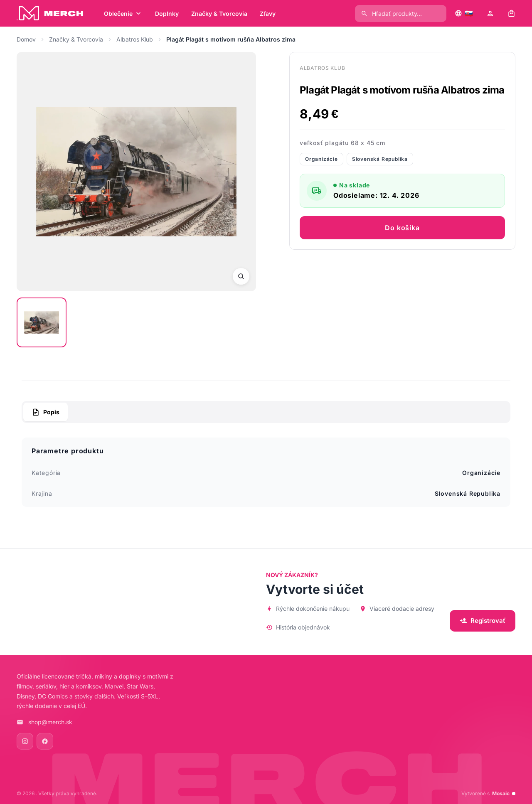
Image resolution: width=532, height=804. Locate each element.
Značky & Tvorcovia (76, 39)
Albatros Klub (135, 39)
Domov (26, 39)
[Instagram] (25, 741)
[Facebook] (45, 741)
